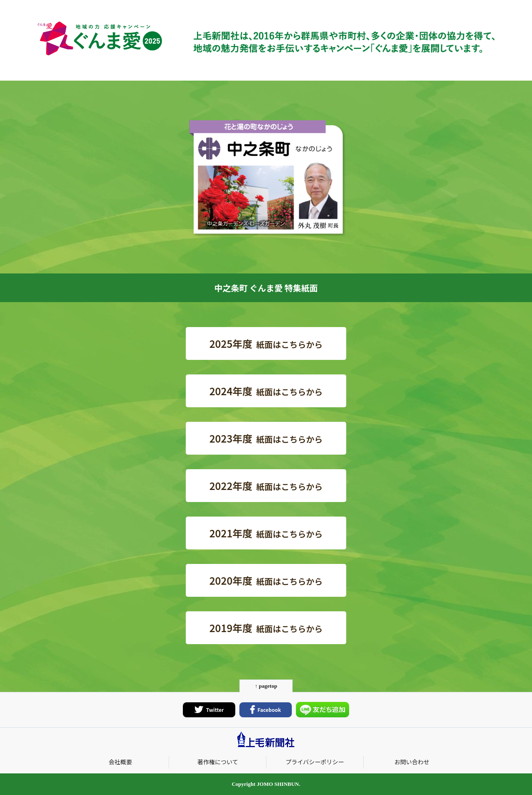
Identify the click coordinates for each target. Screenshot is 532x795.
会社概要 (120, 762)
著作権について (218, 762)
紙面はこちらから (266, 343)
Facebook (266, 710)
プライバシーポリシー (315, 762)
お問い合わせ (412, 762)
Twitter (209, 710)
